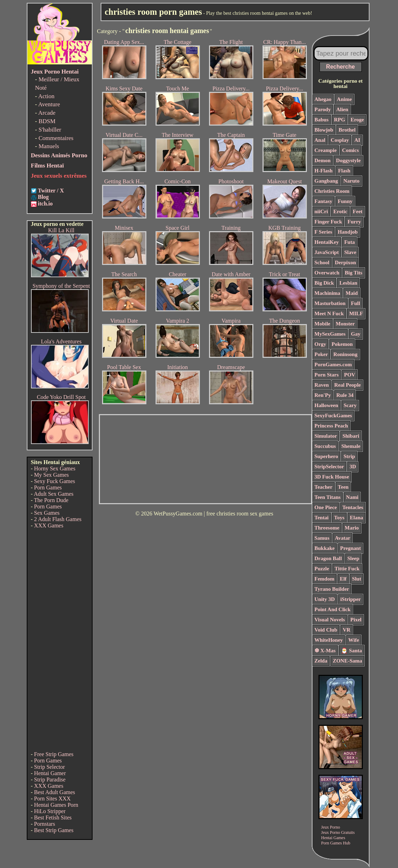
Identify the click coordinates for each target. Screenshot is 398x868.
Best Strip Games (54, 830)
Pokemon (342, 344)
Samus (322, 538)
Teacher (324, 487)
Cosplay (340, 140)
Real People (348, 385)
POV (350, 375)
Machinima (327, 293)
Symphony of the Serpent (61, 286)
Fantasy (324, 201)
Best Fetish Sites (53, 818)
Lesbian (348, 283)
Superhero (326, 456)
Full (355, 303)
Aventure (49, 104)
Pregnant (351, 548)
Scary (350, 405)
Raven (322, 385)
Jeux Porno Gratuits (338, 832)
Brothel (347, 130)
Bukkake (325, 548)
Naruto (352, 181)
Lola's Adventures (61, 341)
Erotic (340, 211)
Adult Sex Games (54, 494)
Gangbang (326, 181)
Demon (323, 160)
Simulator (326, 436)
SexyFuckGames (333, 416)
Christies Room (332, 191)
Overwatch (327, 273)
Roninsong (345, 354)
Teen (343, 487)
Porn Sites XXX (52, 799)
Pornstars (45, 824)
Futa (349, 242)
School (322, 262)
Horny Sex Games (55, 468)
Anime (344, 99)
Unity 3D (325, 599)
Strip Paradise (50, 780)
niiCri (321, 211)
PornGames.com (333, 365)
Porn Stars (327, 375)
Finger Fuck (328, 222)
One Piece (326, 507)
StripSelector (329, 467)
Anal (320, 140)
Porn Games (48, 487)
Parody (323, 109)
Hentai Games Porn (56, 805)
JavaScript (327, 252)
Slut (356, 579)
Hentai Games (333, 838)
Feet (358, 211)
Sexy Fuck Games (55, 481)
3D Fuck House (332, 477)
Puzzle (322, 569)
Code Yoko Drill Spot (61, 397)
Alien (342, 109)
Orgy (320, 344)
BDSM (47, 121)
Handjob (348, 232)
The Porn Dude (51, 500)
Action (46, 96)
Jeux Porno (331, 827)
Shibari (351, 436)
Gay (356, 334)
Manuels (49, 146)
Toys (339, 518)
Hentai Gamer (50, 773)
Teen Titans (328, 497)
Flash (344, 171)
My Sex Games (52, 475)
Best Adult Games (55, 792)
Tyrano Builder (332, 589)
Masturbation (330, 303)
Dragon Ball (328, 558)
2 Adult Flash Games (58, 519)
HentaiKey (327, 242)
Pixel (356, 620)
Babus (322, 120)
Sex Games (47, 513)
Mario (352, 528)
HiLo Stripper (50, 811)
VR (347, 630)
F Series (324, 232)
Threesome (327, 528)
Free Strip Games (54, 754)
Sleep (353, 558)
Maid (352, 293)
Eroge (357, 120)
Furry (354, 222)
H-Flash (324, 171)
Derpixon (346, 262)
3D (353, 467)
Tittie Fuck (347, 569)
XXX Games (49, 525)
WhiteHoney (329, 640)
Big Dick (324, 283)
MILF (356, 313)
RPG (340, 120)
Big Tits (354, 273)
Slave (350, 252)
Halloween (327, 405)
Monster (345, 324)
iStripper (350, 599)
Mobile (323, 324)
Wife (354, 640)
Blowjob (324, 130)
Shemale (351, 446)
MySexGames (330, 334)
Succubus (325, 446)
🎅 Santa (351, 651)
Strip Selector (50, 767)
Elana (356, 518)
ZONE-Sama (348, 661)
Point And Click (333, 609)
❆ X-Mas (325, 651)
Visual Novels (330, 620)
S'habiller (50, 130)
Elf (343, 579)
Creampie (326, 150)
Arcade (47, 113)
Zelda (321, 661)
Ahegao (323, 99)
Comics (350, 150)
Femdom (325, 579)
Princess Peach (331, 426)
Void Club (326, 630)
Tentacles (353, 507)
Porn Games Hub (336, 843)
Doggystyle (348, 160)
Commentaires (56, 138)
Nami (352, 497)
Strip (349, 456)
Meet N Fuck (329, 313)
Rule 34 (345, 395)
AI (357, 140)
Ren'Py (323, 395)
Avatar (343, 538)
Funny (345, 201)
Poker (321, 354)
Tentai (322, 518)
